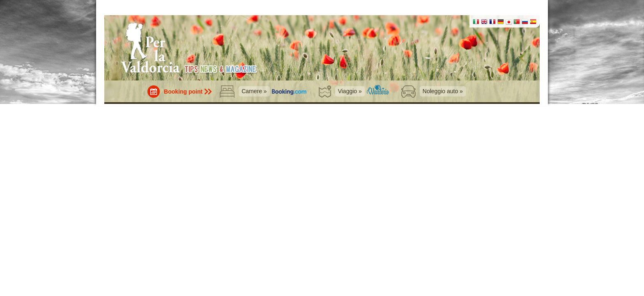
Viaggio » (350, 91)
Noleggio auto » (443, 91)
